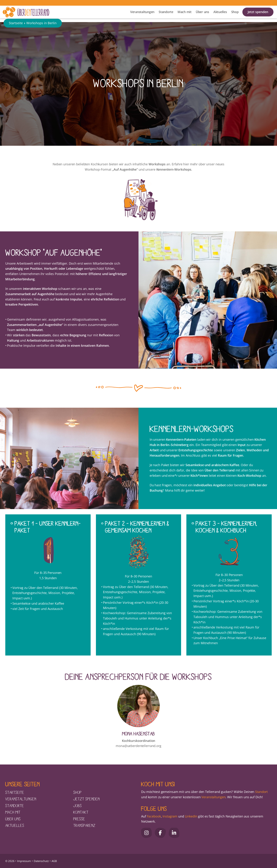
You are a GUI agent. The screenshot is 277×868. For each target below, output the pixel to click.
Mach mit (185, 14)
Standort (261, 792)
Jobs (78, 805)
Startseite (16, 29)
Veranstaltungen (142, 14)
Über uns (202, 14)
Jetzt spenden (258, 14)
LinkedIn (191, 816)
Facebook (154, 816)
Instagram (170, 816)
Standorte (166, 14)
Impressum (24, 861)
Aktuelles (220, 14)
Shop (235, 14)
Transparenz (84, 825)
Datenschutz (41, 861)
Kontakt (81, 812)
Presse (79, 819)
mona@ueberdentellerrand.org (138, 746)
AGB (54, 861)
